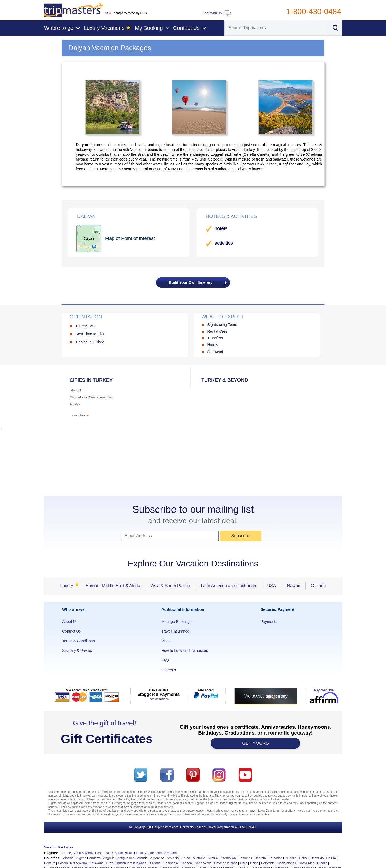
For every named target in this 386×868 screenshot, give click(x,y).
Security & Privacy (77, 651)
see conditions (159, 699)
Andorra (95, 858)
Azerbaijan (228, 858)
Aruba (186, 858)
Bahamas (245, 858)
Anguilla (109, 858)
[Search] (276, 28)
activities (224, 243)
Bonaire (50, 863)
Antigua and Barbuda (133, 858)
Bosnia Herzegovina (72, 863)
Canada (318, 586)
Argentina (157, 858)
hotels (221, 228)
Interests (169, 670)
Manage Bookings (176, 622)
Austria (213, 858)
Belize (304, 858)
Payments (269, 622)
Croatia (322, 863)
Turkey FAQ (85, 326)
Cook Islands (287, 863)
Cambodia (171, 863)
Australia (199, 858)
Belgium (291, 858)
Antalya (75, 404)
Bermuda (317, 858)
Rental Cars (217, 331)
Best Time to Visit (90, 334)
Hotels (213, 345)
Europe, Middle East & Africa (113, 586)
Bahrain (260, 858)
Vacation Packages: (59, 847)
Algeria (81, 858)
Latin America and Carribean (156, 853)
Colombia (268, 863)
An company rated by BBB (125, 13)
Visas (166, 641)
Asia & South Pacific (170, 586)
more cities (79, 415)
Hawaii (293, 586)
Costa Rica (307, 863)
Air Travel (215, 351)
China (254, 863)
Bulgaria (155, 863)
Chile (244, 863)
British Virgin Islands (132, 863)
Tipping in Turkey (90, 342)
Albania (68, 858)
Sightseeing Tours (222, 325)
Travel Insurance (175, 631)
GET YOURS (255, 743)
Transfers (215, 338)
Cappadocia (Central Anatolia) (91, 397)
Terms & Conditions (78, 641)
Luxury (68, 586)
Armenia (173, 858)
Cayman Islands (226, 863)
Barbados (275, 858)
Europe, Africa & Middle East (81, 853)
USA (272, 586)
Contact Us (71, 631)
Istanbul (75, 390)
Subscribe (241, 536)
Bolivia (331, 858)
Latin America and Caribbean (228, 586)
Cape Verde (203, 863)
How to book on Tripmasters (185, 651)
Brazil (110, 863)
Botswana (97, 863)
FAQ (165, 660)
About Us (70, 622)
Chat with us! (217, 13)
